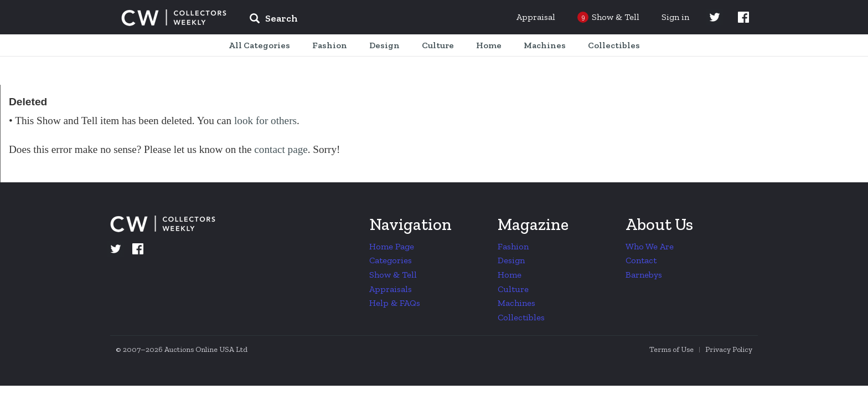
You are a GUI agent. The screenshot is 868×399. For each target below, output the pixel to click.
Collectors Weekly (174, 18)
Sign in (675, 17)
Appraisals (391, 289)
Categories (391, 260)
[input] (354, 20)
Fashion (513, 246)
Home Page (392, 246)
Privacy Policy (729, 349)
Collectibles (521, 317)
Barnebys (644, 275)
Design (511, 260)
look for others (265, 121)
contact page (281, 149)
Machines (516, 303)
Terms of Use (671, 349)
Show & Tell (393, 275)
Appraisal (536, 17)
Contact (641, 260)
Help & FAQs (395, 303)
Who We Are (650, 246)
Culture (513, 289)
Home (510, 275)
